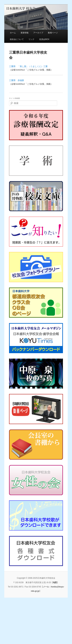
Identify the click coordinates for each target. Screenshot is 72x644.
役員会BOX (44, 39)
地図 (55, 582)
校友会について (17, 39)
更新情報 (25, 33)
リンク (31, 39)
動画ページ (53, 33)
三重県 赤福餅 (17, 80)
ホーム (13, 33)
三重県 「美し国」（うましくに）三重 (28, 66)
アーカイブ (38, 33)
